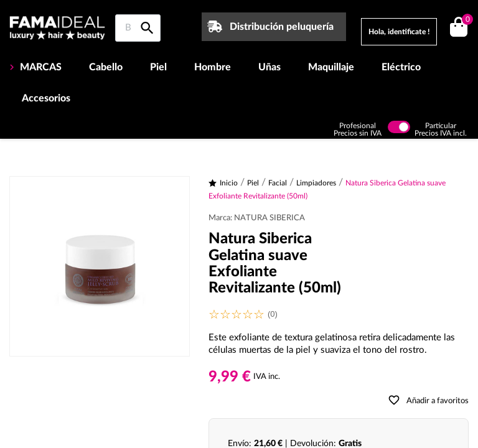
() (465, 21)
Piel (158, 67)
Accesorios (46, 98)
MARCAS (40, 67)
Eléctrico (401, 67)
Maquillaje (331, 67)
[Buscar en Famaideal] (138, 28)
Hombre (213, 67)
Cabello (106, 67)
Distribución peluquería (282, 27)
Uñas (269, 67)
